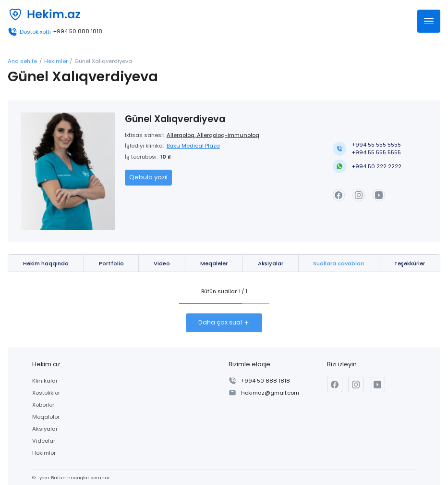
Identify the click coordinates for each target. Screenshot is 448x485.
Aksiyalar (271, 263)
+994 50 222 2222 (377, 166)
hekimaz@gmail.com (270, 393)
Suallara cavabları (339, 263)
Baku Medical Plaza (193, 146)
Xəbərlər (43, 405)
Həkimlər (56, 61)
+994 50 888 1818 (78, 32)
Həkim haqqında (46, 263)
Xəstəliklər (46, 393)
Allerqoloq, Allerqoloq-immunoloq (212, 135)
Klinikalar (45, 381)
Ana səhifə (22, 61)
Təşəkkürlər (410, 263)
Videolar (44, 441)
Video (162, 263)
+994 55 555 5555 (376, 145)
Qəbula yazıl (148, 177)
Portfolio (111, 263)
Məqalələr (214, 263)
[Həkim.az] (44, 14)
